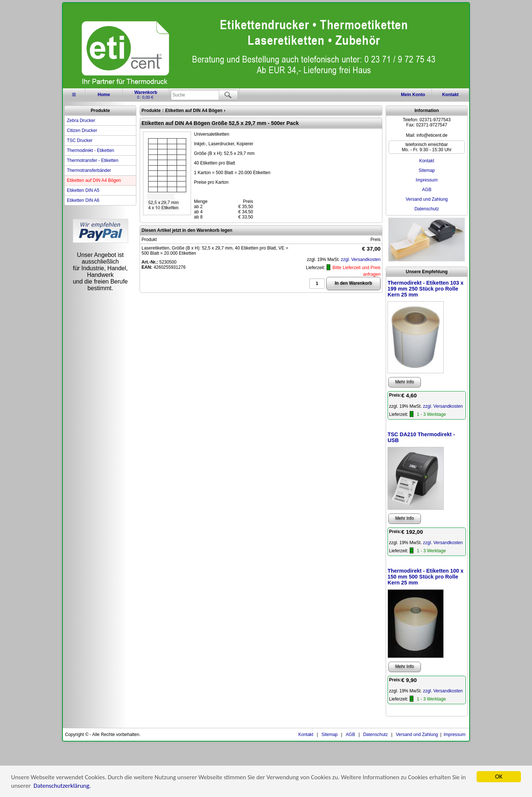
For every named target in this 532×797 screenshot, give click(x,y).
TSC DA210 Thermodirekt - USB (421, 437)
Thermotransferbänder (89, 170)
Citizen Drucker (82, 130)
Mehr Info (405, 382)
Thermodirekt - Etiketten (91, 150)
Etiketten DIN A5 (83, 190)
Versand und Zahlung (427, 199)
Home (104, 95)
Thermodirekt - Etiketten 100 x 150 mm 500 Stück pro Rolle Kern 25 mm (426, 577)
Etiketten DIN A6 (83, 200)
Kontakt (451, 95)
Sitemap (427, 170)
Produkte (100, 111)
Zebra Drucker (81, 121)
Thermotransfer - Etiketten (93, 160)
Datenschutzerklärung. (62, 786)
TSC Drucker (80, 140)
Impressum (427, 180)
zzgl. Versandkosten (361, 260)
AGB (427, 190)
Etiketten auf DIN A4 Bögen (94, 180)
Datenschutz (427, 209)
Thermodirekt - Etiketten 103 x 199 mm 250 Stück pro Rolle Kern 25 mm (426, 289)
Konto (413, 95)
